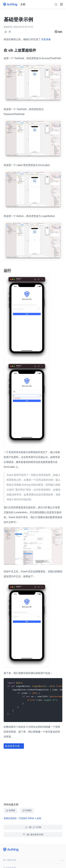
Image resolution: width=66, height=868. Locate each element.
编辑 (60, 32)
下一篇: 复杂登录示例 (33, 835)
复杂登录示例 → (14, 747)
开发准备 (46, 39)
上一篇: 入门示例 (33, 827)
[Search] (56, 4)
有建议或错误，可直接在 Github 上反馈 (22, 818)
